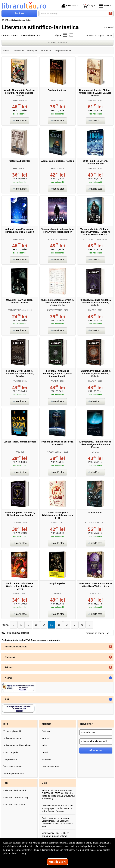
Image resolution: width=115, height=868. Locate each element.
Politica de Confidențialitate (17, 745)
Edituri (45, 745)
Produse (19, 13)
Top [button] (6, 783)
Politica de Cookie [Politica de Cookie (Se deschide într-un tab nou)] (97, 846)
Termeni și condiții (12, 731)
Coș (88, 5)
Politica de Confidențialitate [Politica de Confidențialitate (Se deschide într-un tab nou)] (16, 850)
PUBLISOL (20, 452)
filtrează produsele (58, 43)
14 (44, 625)
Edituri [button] (9, 667)
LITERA (95, 452)
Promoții (46, 738)
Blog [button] (45, 783)
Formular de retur (50, 767)
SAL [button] (7, 699)
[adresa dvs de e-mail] (96, 741)
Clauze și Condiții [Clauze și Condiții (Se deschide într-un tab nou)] (41, 850)
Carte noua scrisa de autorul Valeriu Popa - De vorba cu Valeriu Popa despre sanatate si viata (58, 822)
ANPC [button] (8, 678)
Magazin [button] (47, 724)
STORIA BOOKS (92, 523)
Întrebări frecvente (13, 767)
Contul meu (69, 6)
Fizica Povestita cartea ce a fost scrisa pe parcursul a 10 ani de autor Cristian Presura (58, 808)
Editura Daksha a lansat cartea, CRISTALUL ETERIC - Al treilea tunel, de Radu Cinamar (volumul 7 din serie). (58, 794)
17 (67, 625)
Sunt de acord (58, 862)
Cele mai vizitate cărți (14, 805)
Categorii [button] (10, 657)
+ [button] (111, 647)
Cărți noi (46, 731)
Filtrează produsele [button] (16, 647)
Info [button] (6, 724)
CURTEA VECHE (55, 310)
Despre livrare (10, 759)
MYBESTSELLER (54, 452)
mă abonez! (96, 750)
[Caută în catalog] (110, 13)
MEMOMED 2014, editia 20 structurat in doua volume (55, 835)
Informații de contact (14, 774)
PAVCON (17, 100)
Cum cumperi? (11, 752)
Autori (45, 752)
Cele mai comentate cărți (16, 797)
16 (59, 625)
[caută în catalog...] (73, 14)
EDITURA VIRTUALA (55, 239)
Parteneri (46, 759)
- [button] (111, 678)
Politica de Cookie (12, 738)
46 (82, 625)
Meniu (104, 6)
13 (36, 625)
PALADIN (92, 310)
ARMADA (55, 523)
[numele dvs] (96, 732)
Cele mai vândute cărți (15, 790)
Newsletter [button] (86, 724)
